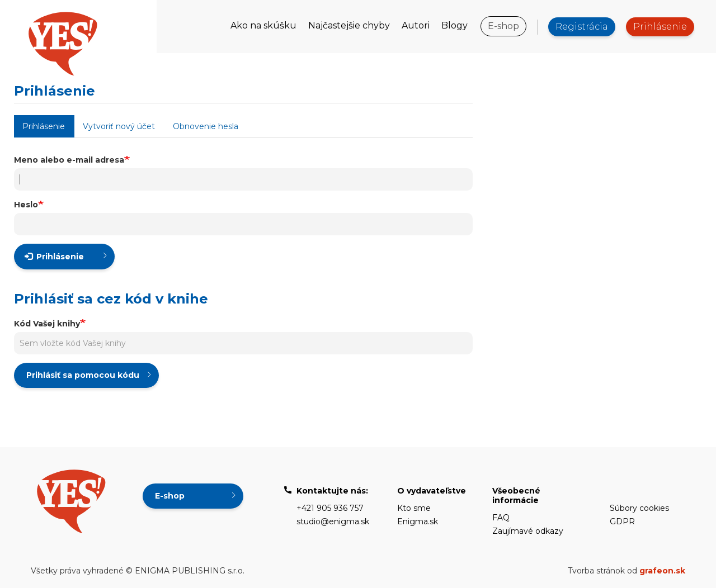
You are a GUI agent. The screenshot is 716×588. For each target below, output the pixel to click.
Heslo (26, 205)
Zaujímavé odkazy (528, 531)
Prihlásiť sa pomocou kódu (83, 375)
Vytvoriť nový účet (119, 126)
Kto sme (414, 508)
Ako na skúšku (263, 25)
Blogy (454, 25)
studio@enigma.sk (333, 521)
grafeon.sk (662, 571)
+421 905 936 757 (330, 508)
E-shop (503, 26)
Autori (416, 25)
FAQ (501, 518)
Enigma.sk (418, 521)
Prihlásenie (660, 27)
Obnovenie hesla (206, 126)
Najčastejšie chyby (349, 25)
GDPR (622, 521)
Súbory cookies (639, 508)
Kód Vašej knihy (47, 324)
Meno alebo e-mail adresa (69, 160)
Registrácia (582, 27)
